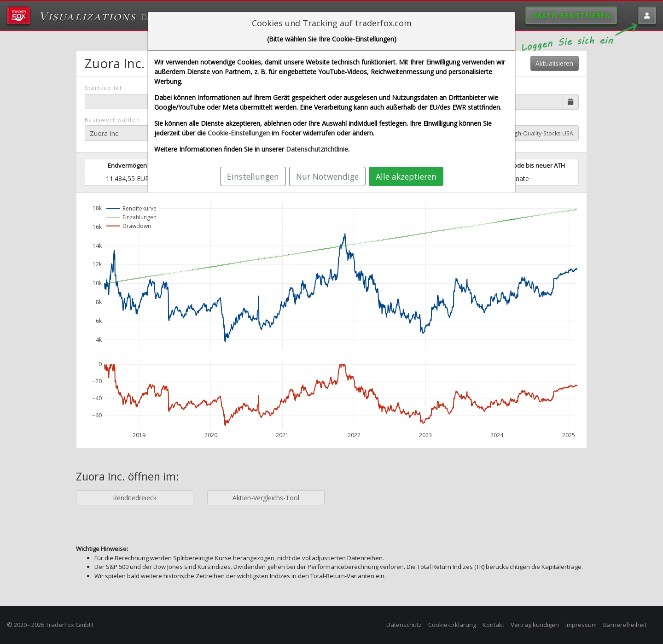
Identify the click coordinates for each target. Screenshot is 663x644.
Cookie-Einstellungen (239, 133)
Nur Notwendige (327, 176)
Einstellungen (253, 176)
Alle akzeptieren (406, 176)
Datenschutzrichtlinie (317, 149)
